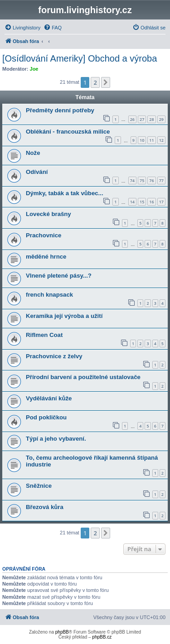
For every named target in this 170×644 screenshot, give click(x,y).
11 (151, 140)
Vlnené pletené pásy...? (59, 276)
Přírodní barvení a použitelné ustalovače (83, 377)
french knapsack (49, 295)
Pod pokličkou (46, 417)
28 (151, 119)
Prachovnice (44, 235)
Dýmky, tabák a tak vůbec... (65, 193)
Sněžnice (39, 486)
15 (142, 202)
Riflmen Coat (44, 335)
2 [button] (95, 82)
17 (161, 202)
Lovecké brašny (49, 214)
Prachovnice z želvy (54, 356)
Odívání (37, 172)
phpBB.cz (102, 637)
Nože (33, 153)
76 (151, 180)
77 (161, 180)
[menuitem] (22, 28)
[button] (106, 82)
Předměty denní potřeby (60, 110)
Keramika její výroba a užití (64, 316)
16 (151, 202)
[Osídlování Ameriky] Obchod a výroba (80, 58)
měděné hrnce (46, 257)
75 (142, 180)
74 (132, 180)
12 (161, 140)
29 (161, 119)
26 (132, 119)
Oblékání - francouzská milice (68, 132)
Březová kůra (45, 507)
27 (142, 119)
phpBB (62, 632)
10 (142, 140)
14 (132, 202)
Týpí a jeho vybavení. (56, 439)
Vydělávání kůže (49, 398)
